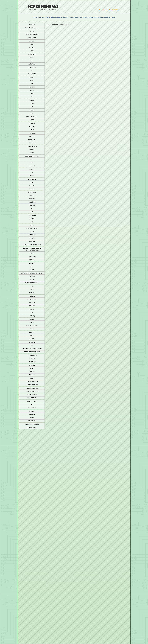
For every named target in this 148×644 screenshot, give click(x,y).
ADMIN (113, 17)
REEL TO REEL (55, 17)
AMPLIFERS (84, 17)
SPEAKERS (65, 17)
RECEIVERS (92, 17)
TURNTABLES (74, 17)
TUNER (35, 17)
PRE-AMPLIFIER (44, 17)
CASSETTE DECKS (104, 17)
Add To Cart (94, 42)
